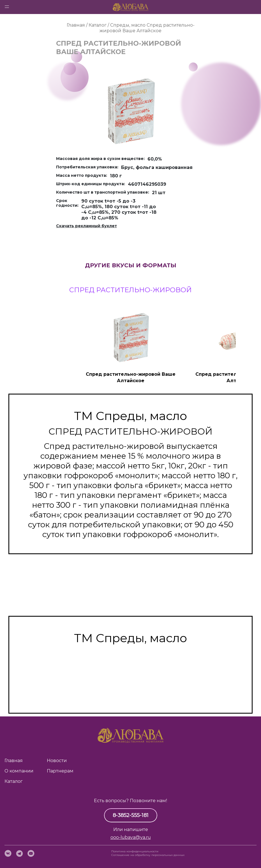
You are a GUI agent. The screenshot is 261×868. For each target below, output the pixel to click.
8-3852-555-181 (131, 815)
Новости (57, 761)
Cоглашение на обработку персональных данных (148, 855)
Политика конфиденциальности (135, 851)
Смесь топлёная (130, 674)
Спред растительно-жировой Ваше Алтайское (147, 28)
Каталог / (99, 25)
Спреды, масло (128, 25)
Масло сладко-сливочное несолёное (131, 655)
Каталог (14, 781)
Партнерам (60, 771)
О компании (19, 771)
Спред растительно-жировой (131, 694)
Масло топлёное (130, 664)
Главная (14, 761)
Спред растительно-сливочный (131, 684)
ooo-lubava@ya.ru (131, 837)
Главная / (78, 25)
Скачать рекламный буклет (86, 226)
